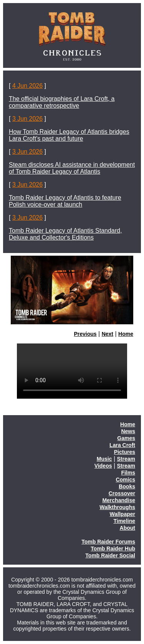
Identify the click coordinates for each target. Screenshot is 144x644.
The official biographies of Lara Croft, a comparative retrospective (62, 102)
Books (127, 486)
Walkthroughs (117, 507)
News (128, 431)
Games (126, 438)
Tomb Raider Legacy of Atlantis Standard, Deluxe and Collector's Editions (65, 234)
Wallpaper (122, 514)
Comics (125, 480)
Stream (126, 459)
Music (104, 459)
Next (108, 334)
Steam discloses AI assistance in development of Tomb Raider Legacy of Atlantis (72, 168)
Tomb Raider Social (110, 555)
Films (128, 473)
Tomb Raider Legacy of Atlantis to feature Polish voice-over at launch (65, 201)
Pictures (125, 452)
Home (126, 334)
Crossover (122, 493)
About (127, 528)
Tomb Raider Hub (113, 549)
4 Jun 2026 (27, 86)
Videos (103, 466)
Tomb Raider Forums (108, 542)
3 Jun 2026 (27, 119)
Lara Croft (122, 445)
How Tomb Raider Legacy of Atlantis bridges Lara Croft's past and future (69, 135)
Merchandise (119, 500)
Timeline (124, 521)
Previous (85, 334)
